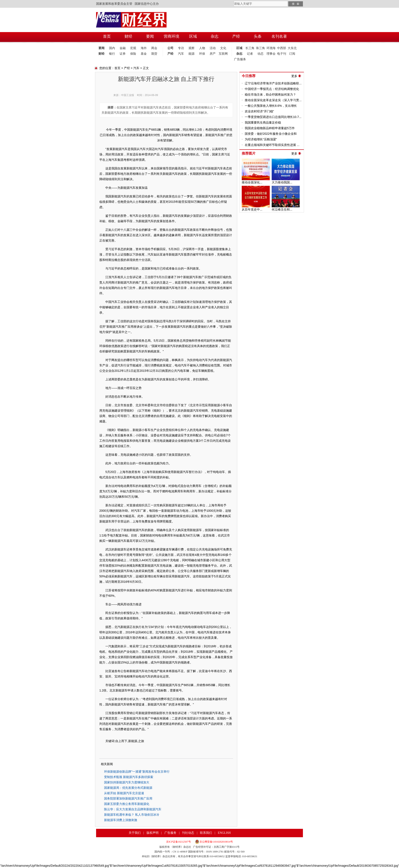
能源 (192, 54)
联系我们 (206, 833)
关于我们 (135, 833)
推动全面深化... (252, 182)
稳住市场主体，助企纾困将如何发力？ (270, 95)
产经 (170, 54)
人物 (202, 48)
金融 (123, 48)
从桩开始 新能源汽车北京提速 (124, 793)
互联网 (223, 54)
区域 (239, 48)
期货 (154, 54)
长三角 (250, 48)
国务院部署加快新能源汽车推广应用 (128, 798)
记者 (250, 54)
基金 (144, 54)
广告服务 (239, 59)
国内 (112, 48)
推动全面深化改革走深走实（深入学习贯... (273, 100)
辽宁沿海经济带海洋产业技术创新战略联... (273, 83)
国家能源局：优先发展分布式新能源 (128, 788)
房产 (213, 54)
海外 (144, 48)
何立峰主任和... (282, 209)
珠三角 (260, 48)
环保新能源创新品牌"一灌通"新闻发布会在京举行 (137, 772)
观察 (192, 48)
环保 (202, 54)
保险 (133, 54)
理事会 (271, 54)
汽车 (181, 54)
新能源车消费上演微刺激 (121, 820)
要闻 (101, 48)
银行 (112, 54)
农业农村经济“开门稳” (259, 111)
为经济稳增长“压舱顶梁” (261, 139)
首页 (117, 68)
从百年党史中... (252, 209)
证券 (123, 54)
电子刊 (282, 54)
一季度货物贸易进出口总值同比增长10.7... (273, 117)
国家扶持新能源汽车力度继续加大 (127, 782)
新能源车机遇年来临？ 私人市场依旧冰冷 (132, 815)
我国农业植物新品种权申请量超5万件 (270, 128)
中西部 (282, 48)
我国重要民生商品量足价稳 (263, 122)
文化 (223, 48)
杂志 (239, 54)
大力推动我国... (282, 182)
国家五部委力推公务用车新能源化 (127, 804)
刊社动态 (188, 833)
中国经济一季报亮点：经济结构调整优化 (272, 89)
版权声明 (153, 833)
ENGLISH (224, 833)
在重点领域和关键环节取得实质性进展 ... (272, 145)
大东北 (292, 48)
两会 (154, 48)
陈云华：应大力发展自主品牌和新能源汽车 (133, 809)
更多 (294, 76)
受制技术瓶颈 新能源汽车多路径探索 (129, 777)
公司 (170, 48)
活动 (213, 48)
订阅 (292, 54)
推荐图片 (249, 153)
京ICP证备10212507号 (178, 842)
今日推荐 (249, 76)
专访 (181, 48)
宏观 (133, 48)
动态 (260, 54)
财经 (101, 54)
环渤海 (271, 48)
